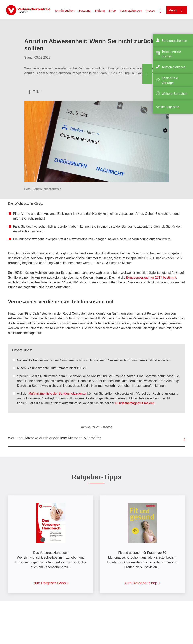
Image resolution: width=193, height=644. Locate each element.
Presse (150, 11)
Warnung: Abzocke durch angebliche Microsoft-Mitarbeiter (54, 438)
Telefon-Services (173, 67)
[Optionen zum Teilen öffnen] (35, 92)
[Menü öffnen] (177, 10)
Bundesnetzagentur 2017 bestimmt (151, 277)
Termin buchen (64, 11)
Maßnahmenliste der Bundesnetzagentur (57, 393)
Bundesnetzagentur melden (135, 403)
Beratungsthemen (174, 41)
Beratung (85, 11)
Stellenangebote (167, 107)
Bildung (100, 11)
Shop (112, 11)
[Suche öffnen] (161, 10)
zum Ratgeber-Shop (50, 583)
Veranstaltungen (131, 11)
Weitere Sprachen (175, 94)
